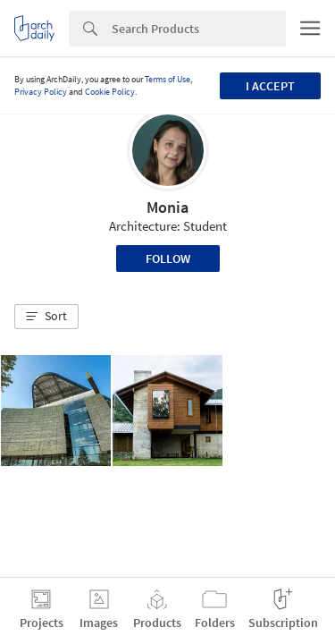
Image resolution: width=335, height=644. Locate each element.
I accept (270, 86)
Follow (168, 258)
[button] (46, 317)
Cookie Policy (110, 92)
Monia (167, 207)
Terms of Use (167, 79)
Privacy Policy (41, 92)
